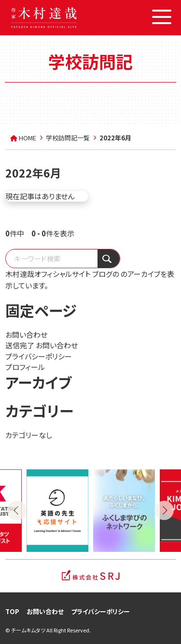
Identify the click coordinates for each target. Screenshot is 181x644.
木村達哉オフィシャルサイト (48, 274)
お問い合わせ (26, 335)
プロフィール (25, 367)
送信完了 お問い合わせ (42, 345)
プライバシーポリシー (39, 356)
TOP (12, 611)
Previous (17, 510)
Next (164, 510)
